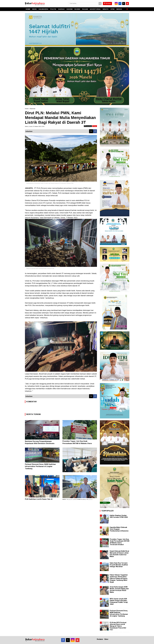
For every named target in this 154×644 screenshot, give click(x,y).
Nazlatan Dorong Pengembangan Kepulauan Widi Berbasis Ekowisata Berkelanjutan (40, 443)
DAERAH (61, 9)
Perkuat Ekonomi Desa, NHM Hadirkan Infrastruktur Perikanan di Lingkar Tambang (40, 466)
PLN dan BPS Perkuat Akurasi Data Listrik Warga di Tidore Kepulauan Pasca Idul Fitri (118, 626)
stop (95, 126)
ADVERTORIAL (95, 9)
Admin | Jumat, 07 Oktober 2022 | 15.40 (35, 126)
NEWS (34, 9)
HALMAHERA (43, 9)
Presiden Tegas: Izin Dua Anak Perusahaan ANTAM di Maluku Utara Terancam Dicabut (77, 443)
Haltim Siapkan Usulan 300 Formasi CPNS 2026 (119, 516)
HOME (28, 9)
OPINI (112, 9)
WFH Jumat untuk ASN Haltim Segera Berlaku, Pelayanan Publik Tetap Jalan (119, 601)
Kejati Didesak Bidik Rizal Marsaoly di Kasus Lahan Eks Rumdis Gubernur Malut (119, 554)
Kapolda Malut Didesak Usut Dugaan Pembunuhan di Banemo (119, 529)
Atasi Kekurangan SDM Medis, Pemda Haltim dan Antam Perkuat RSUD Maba (119, 590)
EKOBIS (77, 9)
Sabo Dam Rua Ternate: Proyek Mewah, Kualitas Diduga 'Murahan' (119, 565)
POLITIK (53, 9)
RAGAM (85, 9)
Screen (107, 3)
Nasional (33, 109)
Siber (106, 639)
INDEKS (119, 9)
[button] (127, 8)
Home (27, 109)
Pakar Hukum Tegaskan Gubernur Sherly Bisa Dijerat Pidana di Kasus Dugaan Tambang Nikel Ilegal (119, 578)
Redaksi (100, 639)
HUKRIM (69, 9)
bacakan (88, 126)
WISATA (106, 9)
